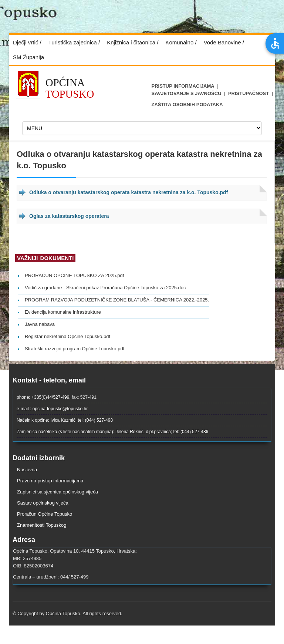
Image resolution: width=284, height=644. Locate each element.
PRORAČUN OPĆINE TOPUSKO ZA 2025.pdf (74, 275)
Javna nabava (40, 324)
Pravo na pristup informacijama (50, 481)
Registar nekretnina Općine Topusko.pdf (67, 336)
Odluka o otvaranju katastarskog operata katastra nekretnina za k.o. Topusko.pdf (129, 192)
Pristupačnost (248, 93)
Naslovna (27, 470)
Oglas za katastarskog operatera (69, 216)
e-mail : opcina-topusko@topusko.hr (52, 409)
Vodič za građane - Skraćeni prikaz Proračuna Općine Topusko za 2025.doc (105, 288)
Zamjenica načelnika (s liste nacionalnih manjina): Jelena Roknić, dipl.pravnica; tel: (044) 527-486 (112, 432)
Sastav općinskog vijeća (43, 503)
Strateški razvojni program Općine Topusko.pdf (75, 349)
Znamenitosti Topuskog (42, 525)
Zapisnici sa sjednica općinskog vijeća (58, 492)
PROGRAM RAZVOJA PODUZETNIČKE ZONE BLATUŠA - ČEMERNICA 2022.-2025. (117, 300)
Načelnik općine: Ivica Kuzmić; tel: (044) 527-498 (65, 420)
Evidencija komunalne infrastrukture (63, 312)
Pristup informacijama (183, 86)
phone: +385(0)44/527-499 (43, 397)
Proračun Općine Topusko (45, 514)
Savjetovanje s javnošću (187, 93)
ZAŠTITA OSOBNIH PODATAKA (187, 104)
